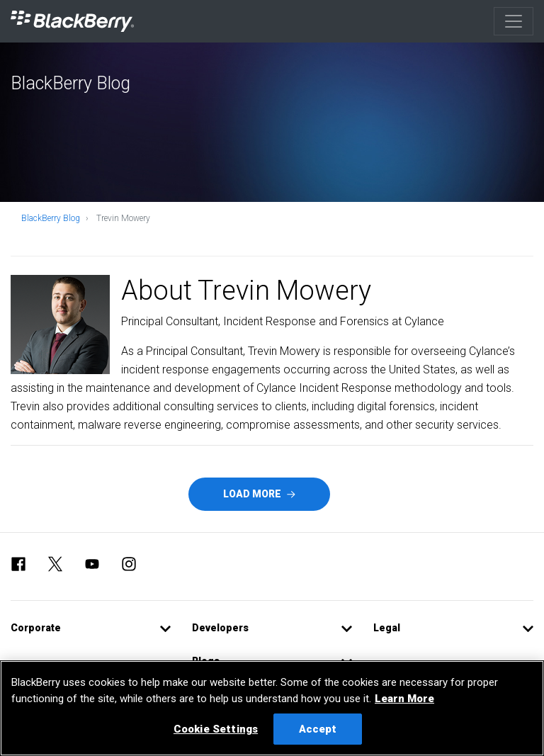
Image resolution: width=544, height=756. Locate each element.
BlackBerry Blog (51, 218)
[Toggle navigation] (514, 21)
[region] (272, 708)
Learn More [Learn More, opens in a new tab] (404, 699)
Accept (318, 729)
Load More (259, 494)
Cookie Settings (216, 729)
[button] (91, 628)
